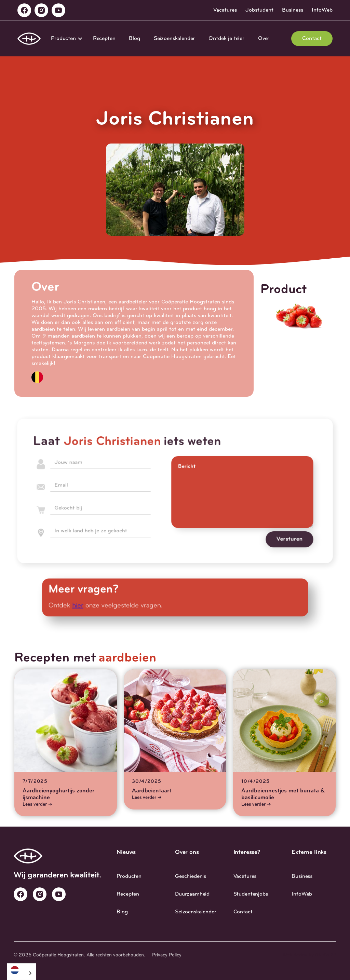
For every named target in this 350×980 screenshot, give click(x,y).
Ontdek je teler (226, 39)
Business (293, 10)
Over (264, 39)
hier (80, 606)
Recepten (104, 39)
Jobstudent (259, 10)
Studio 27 (326, 955)
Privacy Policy (167, 955)
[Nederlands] (22, 970)
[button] (65, 39)
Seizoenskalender (174, 39)
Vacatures (225, 10)
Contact (312, 39)
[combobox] (22, 972)
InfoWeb (322, 10)
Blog (134, 39)
